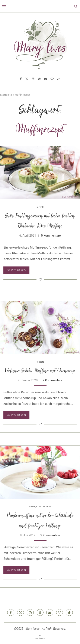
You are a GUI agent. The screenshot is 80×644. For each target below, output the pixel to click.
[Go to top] (40, 638)
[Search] (76, 6)
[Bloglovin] (52, 79)
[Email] (45, 79)
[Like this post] (40, 279)
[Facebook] (21, 79)
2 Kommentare (52, 380)
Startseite (6, 95)
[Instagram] (33, 79)
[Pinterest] (39, 79)
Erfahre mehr (16, 270)
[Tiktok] (59, 79)
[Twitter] (27, 79)
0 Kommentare (51, 236)
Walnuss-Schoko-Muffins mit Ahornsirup (40, 371)
